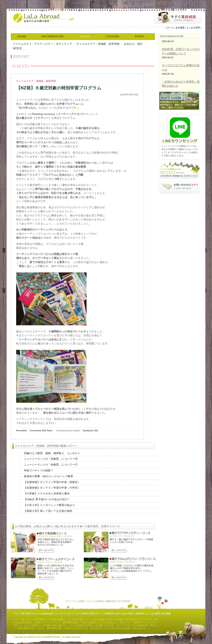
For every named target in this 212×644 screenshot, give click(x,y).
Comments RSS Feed (41, 431)
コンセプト (68, 614)
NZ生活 (17, 48)
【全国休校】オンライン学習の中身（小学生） (52, 488)
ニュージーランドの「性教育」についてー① (51, 465)
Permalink (21, 431)
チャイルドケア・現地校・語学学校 (98, 44)
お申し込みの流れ (124, 614)
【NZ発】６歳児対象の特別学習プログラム (59, 88)
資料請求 (140, 614)
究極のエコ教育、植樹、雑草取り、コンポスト (52, 453)
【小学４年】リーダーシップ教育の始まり (49, 505)
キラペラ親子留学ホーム (25, 614)
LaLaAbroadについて (50, 614)
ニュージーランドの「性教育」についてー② (51, 459)
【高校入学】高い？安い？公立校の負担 (48, 511)
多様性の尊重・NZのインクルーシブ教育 (48, 476)
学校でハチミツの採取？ (39, 470)
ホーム (170, 28)
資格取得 (109, 614)
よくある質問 (193, 28)
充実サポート (96, 614)
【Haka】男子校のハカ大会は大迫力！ (47, 499)
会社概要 (180, 28)
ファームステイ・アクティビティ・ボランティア (42, 44)
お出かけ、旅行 (133, 44)
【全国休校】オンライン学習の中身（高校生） (52, 482)
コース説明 (82, 614)
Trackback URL (90, 431)
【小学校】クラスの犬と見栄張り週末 (47, 493)
